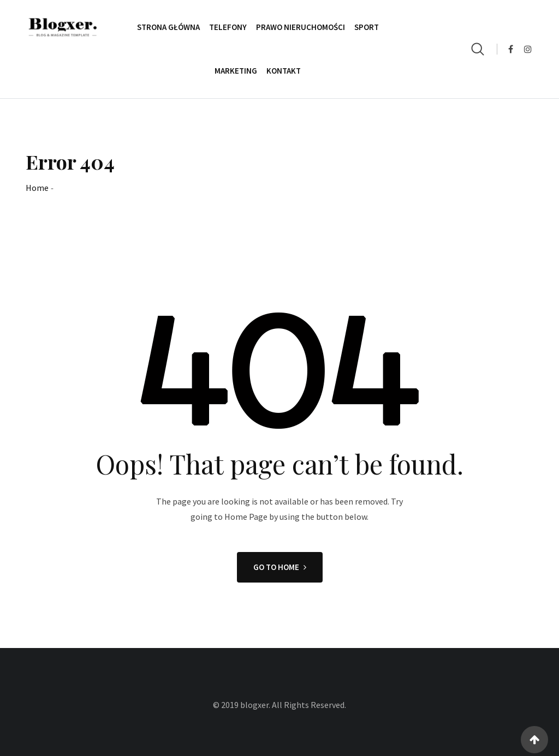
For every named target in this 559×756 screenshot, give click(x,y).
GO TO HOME (280, 567)
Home (37, 188)
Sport (367, 27)
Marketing (236, 71)
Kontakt (284, 71)
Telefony (228, 27)
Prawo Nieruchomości (301, 27)
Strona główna (168, 27)
